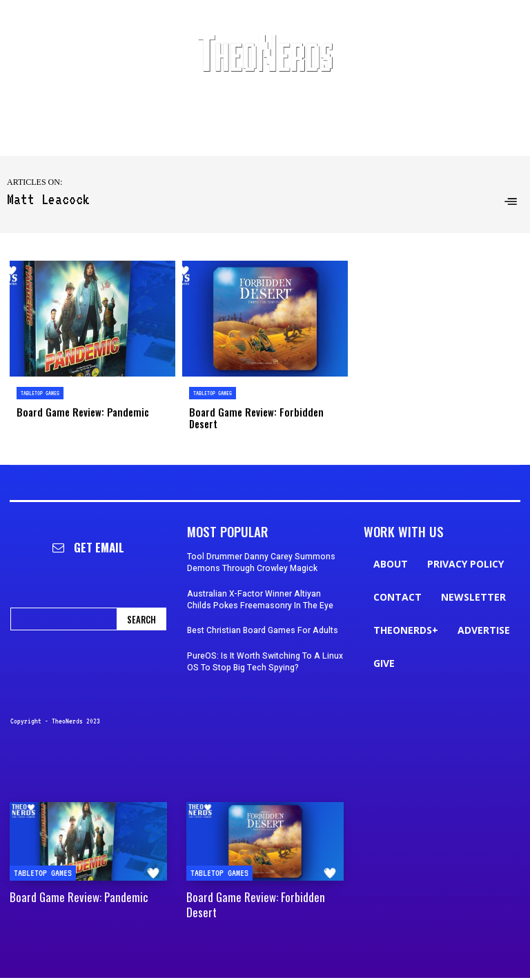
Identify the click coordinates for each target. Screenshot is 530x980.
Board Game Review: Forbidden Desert (265, 411)
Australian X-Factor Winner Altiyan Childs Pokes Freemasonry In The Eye (260, 587)
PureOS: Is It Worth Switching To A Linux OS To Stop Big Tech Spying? (265, 649)
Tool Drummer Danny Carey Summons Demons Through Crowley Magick (261, 549)
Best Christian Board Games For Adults (263, 618)
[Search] (141, 606)
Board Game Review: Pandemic (78, 411)
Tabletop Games (40, 393)
